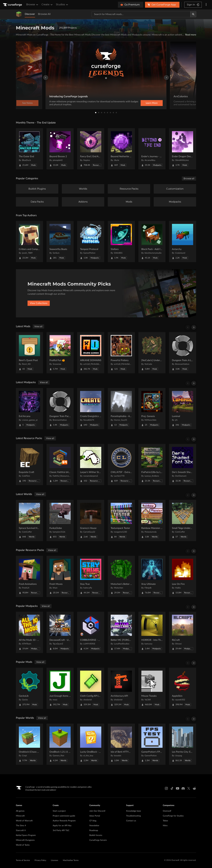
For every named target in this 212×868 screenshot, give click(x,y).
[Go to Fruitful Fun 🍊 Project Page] (60, 353)
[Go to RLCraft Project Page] (183, 632)
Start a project (59, 811)
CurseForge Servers (98, 840)
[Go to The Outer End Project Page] (29, 149)
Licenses (55, 860)
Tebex (165, 821)
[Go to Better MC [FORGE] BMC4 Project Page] (121, 632)
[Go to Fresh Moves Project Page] (60, 576)
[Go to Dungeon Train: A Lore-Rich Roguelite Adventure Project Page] (183, 353)
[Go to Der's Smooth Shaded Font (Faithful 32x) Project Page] (183, 465)
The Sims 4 (21, 826)
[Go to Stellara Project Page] (121, 242)
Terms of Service (23, 860)
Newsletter (94, 826)
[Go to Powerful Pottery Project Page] (121, 353)
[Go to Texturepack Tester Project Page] (121, 520)
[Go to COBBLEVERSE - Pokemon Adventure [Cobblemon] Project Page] (91, 632)
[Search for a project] (141, 14)
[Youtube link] (178, 788)
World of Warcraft (24, 821)
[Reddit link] (194, 788)
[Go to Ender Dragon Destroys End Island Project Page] (183, 149)
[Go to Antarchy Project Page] (183, 242)
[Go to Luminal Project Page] (183, 409)
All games (20, 811)
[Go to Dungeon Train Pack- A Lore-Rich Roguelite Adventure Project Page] (60, 409)
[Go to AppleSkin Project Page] (183, 688)
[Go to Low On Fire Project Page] (183, 576)
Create (47, 5)
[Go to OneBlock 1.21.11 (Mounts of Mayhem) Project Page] (60, 744)
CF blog (93, 821)
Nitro (165, 826)
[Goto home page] (13, 5)
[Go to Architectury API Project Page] (121, 688)
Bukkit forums (96, 835)
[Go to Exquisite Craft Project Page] (29, 465)
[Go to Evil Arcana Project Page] (29, 409)
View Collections (39, 303)
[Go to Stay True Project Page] (91, 576)
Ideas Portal (95, 816)
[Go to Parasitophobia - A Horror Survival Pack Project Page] (121, 409)
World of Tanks (23, 845)
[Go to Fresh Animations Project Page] (29, 576)
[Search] (193, 14)
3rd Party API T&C (61, 830)
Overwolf (167, 811)
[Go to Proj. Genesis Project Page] (152, 409)
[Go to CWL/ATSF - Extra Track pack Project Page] (121, 465)
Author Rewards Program (64, 821)
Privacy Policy (40, 860)
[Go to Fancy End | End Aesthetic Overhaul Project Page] (91, 149)
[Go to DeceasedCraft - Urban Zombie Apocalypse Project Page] (60, 632)
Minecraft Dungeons (25, 840)
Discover (30, 14)
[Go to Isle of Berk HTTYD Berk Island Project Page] (121, 744)
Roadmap (94, 830)
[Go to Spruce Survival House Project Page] (29, 520)
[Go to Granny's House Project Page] (91, 520)
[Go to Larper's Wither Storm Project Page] (91, 465)
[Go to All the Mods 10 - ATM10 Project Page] (29, 632)
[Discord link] (183, 788)
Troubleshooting (133, 816)
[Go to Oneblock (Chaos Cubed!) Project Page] (29, 744)
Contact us (131, 821)
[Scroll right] (194, 327)
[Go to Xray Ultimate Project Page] (152, 576)
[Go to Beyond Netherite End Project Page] (121, 149)
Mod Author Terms (71, 860)
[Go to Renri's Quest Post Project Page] (29, 353)
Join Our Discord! (97, 811)
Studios (62, 5)
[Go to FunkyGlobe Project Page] (60, 520)
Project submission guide (64, 816)
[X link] (189, 788)
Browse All (44, 14)
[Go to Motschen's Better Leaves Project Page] (121, 576)
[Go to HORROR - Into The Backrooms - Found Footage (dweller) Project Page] (152, 632)
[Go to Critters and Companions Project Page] (29, 242)
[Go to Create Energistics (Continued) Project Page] (91, 409)
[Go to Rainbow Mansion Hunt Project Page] (152, 520)
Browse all (189, 179)
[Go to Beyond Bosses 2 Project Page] (60, 149)
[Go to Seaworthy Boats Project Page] (60, 242)
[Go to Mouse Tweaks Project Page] (152, 688)
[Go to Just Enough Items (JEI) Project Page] (60, 688)
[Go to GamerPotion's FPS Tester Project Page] (152, 744)
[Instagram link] (166, 788)
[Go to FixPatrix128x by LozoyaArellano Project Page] (152, 465)
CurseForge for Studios (173, 816)
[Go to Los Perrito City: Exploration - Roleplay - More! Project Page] (183, 744)
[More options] (206, 5)
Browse (32, 5)
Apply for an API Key (62, 826)
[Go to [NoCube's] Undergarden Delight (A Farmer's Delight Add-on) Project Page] (152, 353)
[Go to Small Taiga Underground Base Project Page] (183, 520)
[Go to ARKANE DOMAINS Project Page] (91, 353)
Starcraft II (21, 830)
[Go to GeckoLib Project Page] (29, 688)
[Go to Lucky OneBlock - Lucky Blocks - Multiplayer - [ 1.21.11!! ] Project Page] (91, 744)
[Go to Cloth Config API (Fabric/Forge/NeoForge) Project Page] (91, 688)
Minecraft (20, 816)
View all (38, 326)
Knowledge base (134, 811)
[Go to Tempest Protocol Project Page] (91, 242)
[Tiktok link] (172, 788)
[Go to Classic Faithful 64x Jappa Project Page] (60, 465)
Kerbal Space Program (26, 835)
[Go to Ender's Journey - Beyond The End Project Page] (152, 149)
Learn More (152, 103)
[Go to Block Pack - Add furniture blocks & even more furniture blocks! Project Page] (152, 242)
